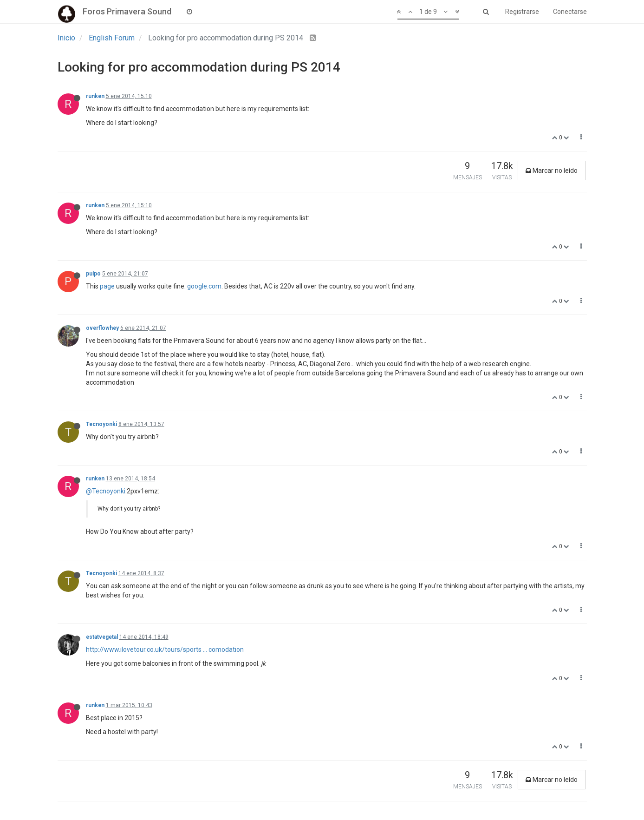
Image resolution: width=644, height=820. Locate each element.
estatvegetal (102, 637)
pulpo (93, 274)
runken (95, 96)
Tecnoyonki (101, 424)
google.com (204, 286)
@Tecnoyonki (106, 491)
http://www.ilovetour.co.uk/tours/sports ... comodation (165, 649)
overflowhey (102, 328)
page (107, 286)
